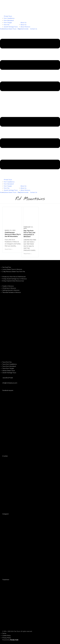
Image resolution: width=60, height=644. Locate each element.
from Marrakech (9, 20)
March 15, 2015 (10, 230)
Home (2, 29)
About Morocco (25, 27)
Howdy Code (14, 640)
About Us (23, 23)
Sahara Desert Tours (10, 29)
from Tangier (8, 23)
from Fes (7, 25)
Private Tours (8, 16)
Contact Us (34, 29)
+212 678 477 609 (8, 378)
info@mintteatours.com (10, 383)
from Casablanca (9, 18)
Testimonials (24, 29)
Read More (9, 249)
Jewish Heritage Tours (11, 27)
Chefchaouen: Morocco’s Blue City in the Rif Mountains (13, 234)
